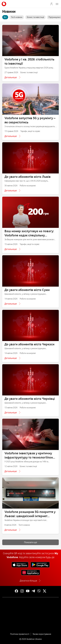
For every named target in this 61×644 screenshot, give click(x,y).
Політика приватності (20, 634)
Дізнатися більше (28, 581)
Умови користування (42, 634)
